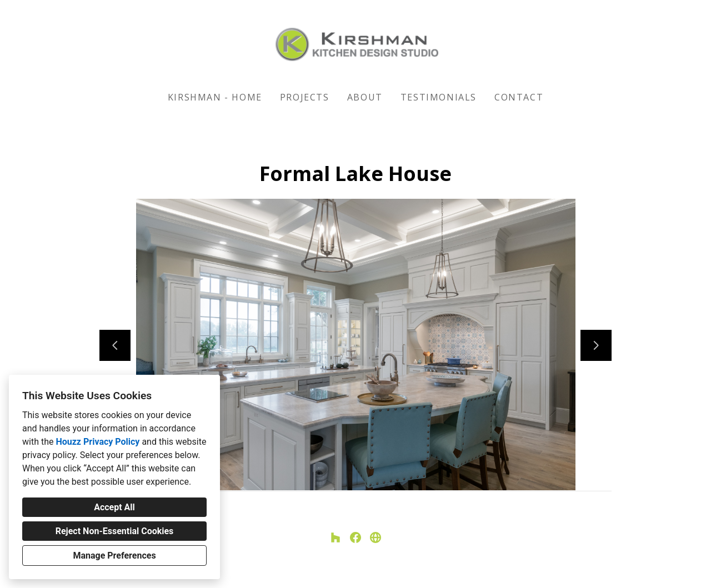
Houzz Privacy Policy (97, 442)
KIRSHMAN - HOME (215, 97)
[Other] (375, 537)
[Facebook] (355, 537)
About (365, 97)
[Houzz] (336, 537)
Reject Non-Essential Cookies (115, 531)
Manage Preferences (114, 556)
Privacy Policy (328, 571)
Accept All (114, 507)
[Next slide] (596, 345)
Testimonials (439, 97)
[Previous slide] (115, 345)
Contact (519, 97)
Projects (305, 97)
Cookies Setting (380, 571)
